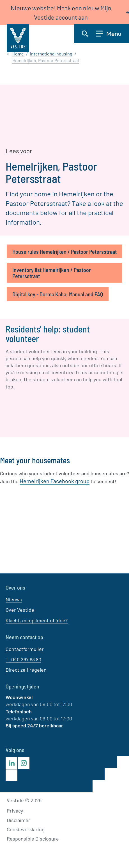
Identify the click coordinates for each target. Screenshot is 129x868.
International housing (51, 54)
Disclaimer (19, 820)
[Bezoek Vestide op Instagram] (24, 763)
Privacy (15, 811)
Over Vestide (20, 610)
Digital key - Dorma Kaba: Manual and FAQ (58, 294)
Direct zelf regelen (26, 670)
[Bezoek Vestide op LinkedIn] (11, 763)
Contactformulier (25, 649)
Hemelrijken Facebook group (55, 481)
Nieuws (14, 599)
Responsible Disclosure (33, 839)
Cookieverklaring (26, 829)
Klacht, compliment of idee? (37, 620)
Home (18, 54)
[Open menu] (113, 34)
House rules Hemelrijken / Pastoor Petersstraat (64, 252)
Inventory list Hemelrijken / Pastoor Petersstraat (52, 273)
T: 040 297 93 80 (23, 659)
